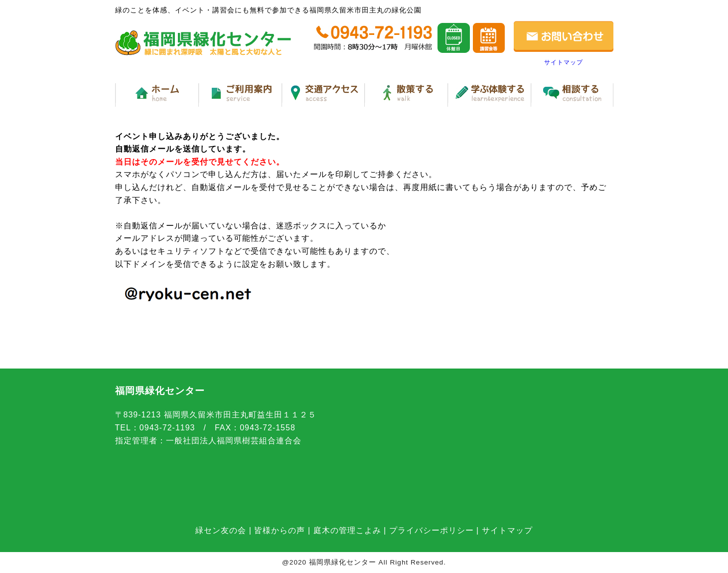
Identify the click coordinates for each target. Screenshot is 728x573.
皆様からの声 (280, 530)
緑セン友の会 (221, 530)
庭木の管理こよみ (347, 530)
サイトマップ (564, 62)
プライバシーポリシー (432, 530)
